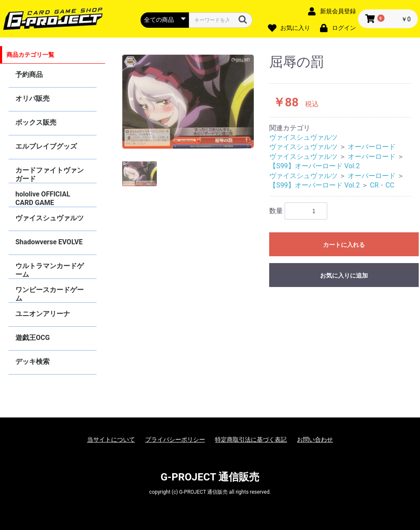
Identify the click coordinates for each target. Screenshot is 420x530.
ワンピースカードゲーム (50, 294)
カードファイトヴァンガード (50, 174)
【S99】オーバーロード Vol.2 (314, 166)
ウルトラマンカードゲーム (50, 270)
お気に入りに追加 (344, 275)
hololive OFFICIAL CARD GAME (43, 198)
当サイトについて (111, 439)
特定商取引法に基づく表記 (251, 439)
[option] (188, 102)
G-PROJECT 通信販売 (210, 477)
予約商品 (29, 75)
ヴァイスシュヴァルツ (50, 218)
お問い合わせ (315, 439)
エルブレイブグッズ (46, 146)
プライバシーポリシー (175, 439)
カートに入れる (344, 245)
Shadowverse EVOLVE (49, 242)
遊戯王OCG (32, 338)
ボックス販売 (36, 122)
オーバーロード (372, 147)
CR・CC (382, 185)
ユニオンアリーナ (43, 314)
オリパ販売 (32, 98)
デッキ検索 (32, 362)
